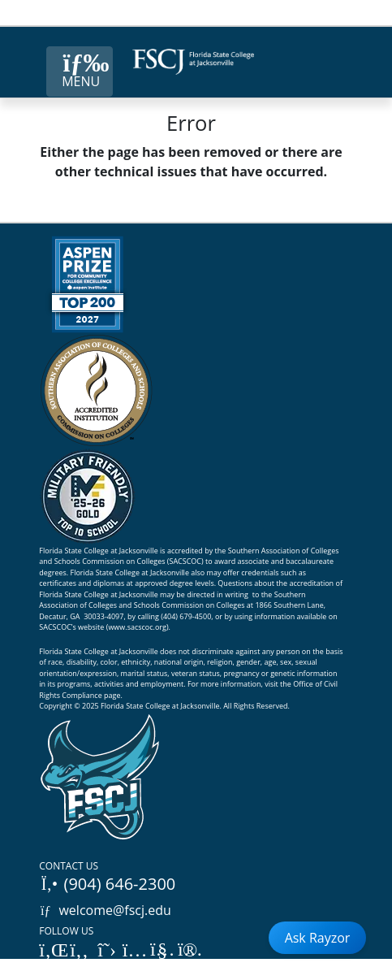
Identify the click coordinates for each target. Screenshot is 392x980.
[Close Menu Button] (80, 72)
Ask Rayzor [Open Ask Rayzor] (318, 938)
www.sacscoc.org (137, 627)
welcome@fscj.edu (105, 910)
